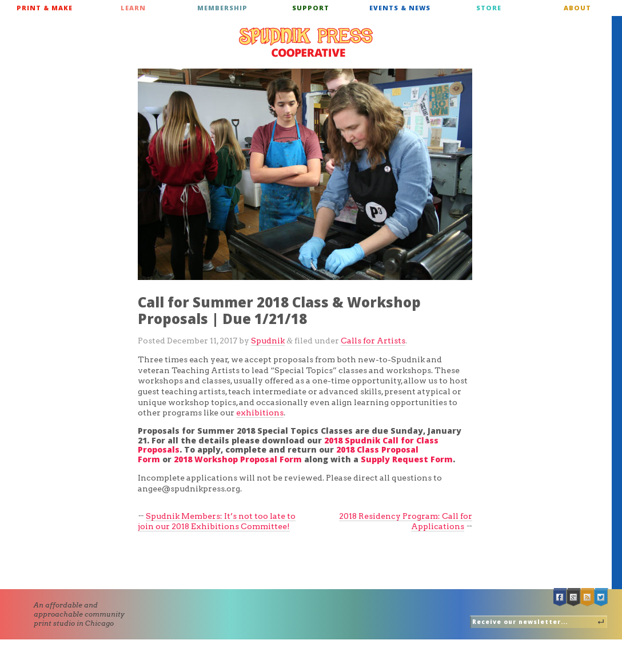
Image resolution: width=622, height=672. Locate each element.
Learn (133, 8)
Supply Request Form (407, 459)
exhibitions (260, 413)
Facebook (560, 597)
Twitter (601, 597)
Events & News (400, 8)
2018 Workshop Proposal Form (238, 459)
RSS (588, 597)
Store (489, 8)
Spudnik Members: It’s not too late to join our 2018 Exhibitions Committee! (217, 521)
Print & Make (45, 8)
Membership (222, 8)
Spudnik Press (306, 42)
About (577, 8)
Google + (574, 597)
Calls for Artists (373, 341)
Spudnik (268, 341)
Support (311, 8)
